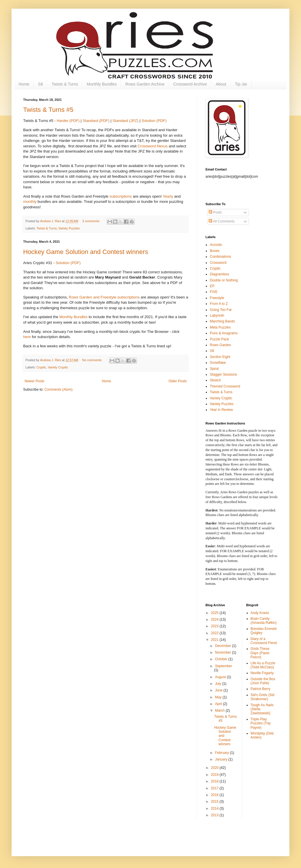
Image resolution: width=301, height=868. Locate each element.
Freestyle (217, 298)
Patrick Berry (261, 689)
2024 (215, 620)
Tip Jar (241, 84)
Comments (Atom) (58, 390)
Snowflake (218, 363)
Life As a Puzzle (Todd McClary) (263, 665)
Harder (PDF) (68, 121)
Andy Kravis (260, 613)
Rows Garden (220, 345)
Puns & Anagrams (224, 333)
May (219, 697)
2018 (215, 781)
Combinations (220, 257)
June (219, 690)
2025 (215, 613)
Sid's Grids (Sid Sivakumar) (263, 697)
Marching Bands (222, 321)
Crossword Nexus (153, 146)
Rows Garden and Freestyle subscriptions (104, 297)
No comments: (93, 360)
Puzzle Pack (219, 339)
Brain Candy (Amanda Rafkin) (264, 621)
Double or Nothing (224, 280)
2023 (215, 626)
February (222, 753)
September (224, 666)
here (27, 337)
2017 (215, 788)
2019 (215, 775)
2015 (215, 802)
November (224, 652)
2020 (215, 768)
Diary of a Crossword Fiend (264, 641)
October (222, 659)
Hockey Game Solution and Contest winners (86, 252)
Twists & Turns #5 (48, 110)
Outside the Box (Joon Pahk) (263, 681)
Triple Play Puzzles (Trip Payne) (261, 723)
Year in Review (221, 410)
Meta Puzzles (220, 327)
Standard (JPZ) (125, 121)
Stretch (215, 380)
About (221, 84)
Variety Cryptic (58, 367)
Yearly (168, 196)
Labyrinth (217, 316)
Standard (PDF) (96, 121)
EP (212, 286)
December (224, 646)
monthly (30, 202)
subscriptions (121, 196)
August (221, 677)
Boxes (215, 251)
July (219, 684)
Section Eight (220, 357)
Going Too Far (221, 310)
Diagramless (220, 274)
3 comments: (92, 221)
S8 (40, 84)
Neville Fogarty (262, 673)
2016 (215, 795)
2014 (215, 808)
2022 (215, 633)
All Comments (222, 221)
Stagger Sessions (223, 374)
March (220, 711)
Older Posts (178, 381)
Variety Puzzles (69, 228)
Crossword (218, 263)
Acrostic (216, 245)
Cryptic (41, 367)
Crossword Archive (190, 84)
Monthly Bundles (102, 84)
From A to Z (219, 304)
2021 (215, 640)
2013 (215, 815)
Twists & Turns (65, 84)
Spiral (214, 369)
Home (24, 84)
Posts (215, 212)
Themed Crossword (225, 386)
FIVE (214, 292)
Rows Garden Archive (145, 84)
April (219, 704)
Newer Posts (34, 381)
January (222, 759)
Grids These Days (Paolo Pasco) (260, 653)
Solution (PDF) (154, 121)
